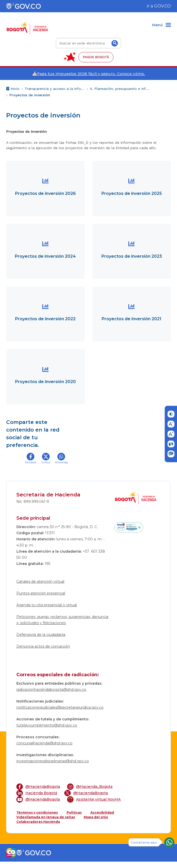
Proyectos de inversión (30, 95)
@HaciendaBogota (38, 793)
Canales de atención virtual (40, 588)
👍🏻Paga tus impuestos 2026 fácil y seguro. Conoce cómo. (89, 74)
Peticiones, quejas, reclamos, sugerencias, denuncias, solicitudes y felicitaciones (62, 626)
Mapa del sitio (96, 823)
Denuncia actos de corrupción (43, 653)
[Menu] (162, 25)
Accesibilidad (102, 819)
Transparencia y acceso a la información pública (55, 89)
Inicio (13, 89)
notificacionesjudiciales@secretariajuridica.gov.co (60, 714)
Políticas (74, 819)
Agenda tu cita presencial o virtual (47, 611)
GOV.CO (163, 6)
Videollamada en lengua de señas (46, 823)
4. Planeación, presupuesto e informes (120, 89)
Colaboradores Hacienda (38, 828)
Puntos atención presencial (41, 600)
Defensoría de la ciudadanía (41, 641)
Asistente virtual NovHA (94, 806)
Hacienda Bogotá (37, 799)
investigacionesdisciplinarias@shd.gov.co (53, 767)
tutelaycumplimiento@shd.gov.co (47, 732)
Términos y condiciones (37, 819)
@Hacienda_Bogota (90, 793)
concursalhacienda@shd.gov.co (44, 750)
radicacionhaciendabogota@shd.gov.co (51, 696)
